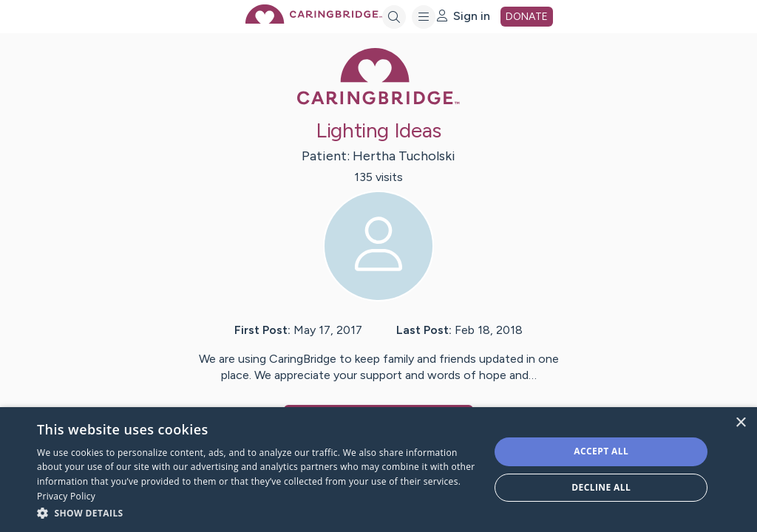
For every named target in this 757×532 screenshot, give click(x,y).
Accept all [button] (601, 451)
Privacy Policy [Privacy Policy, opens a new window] (66, 496)
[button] (257, 512)
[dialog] (378, 470)
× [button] (740, 423)
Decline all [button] (601, 487)
